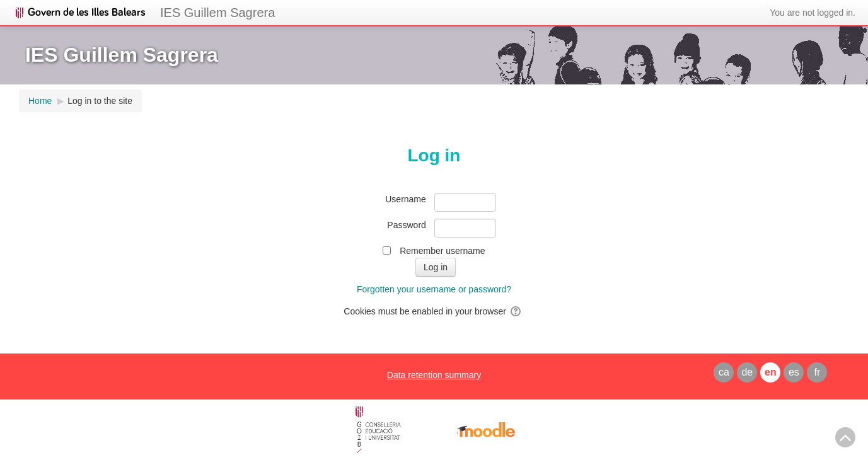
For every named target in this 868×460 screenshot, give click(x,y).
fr (817, 372)
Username (406, 199)
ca (724, 372)
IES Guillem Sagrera (217, 13)
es (794, 372)
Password (406, 225)
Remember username (442, 251)
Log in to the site (100, 101)
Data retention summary (434, 375)
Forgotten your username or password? (434, 289)
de (747, 372)
